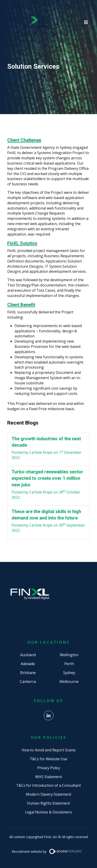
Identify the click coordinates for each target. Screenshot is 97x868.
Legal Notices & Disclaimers (48, 812)
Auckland (28, 655)
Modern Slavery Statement (49, 794)
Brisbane (28, 673)
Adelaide (28, 664)
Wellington (69, 655)
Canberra (28, 682)
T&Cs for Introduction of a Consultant (48, 785)
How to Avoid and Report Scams (49, 750)
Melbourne (69, 682)
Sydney (69, 673)
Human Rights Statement (48, 803)
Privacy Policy (49, 768)
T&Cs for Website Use (48, 759)
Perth (69, 664)
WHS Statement (49, 777)
